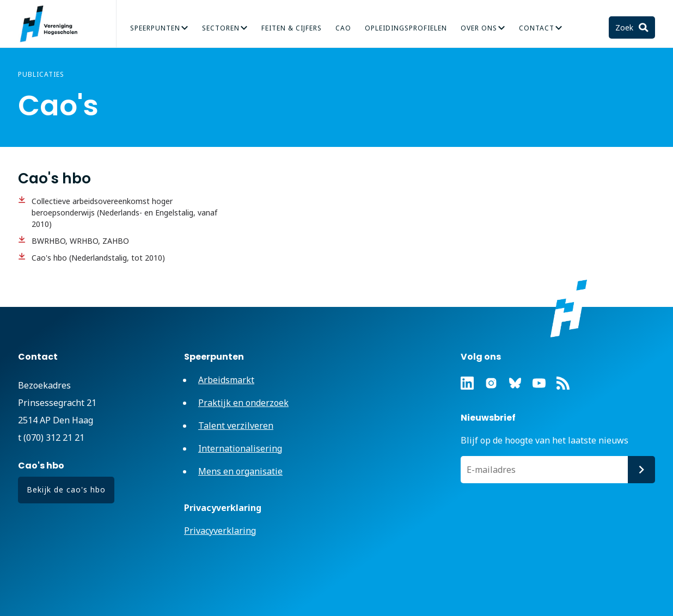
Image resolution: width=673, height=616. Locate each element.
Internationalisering (240, 448)
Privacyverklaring (220, 531)
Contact (537, 28)
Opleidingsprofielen (406, 28)
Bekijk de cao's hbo (66, 489)
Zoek (625, 27)
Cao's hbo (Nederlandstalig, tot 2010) (98, 258)
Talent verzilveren (236, 426)
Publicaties (41, 74)
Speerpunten (155, 28)
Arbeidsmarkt (226, 380)
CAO (343, 28)
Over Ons (479, 28)
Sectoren (221, 28)
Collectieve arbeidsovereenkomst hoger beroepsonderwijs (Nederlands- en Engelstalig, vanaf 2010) (124, 212)
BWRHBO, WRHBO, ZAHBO (80, 241)
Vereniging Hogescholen (53, 24)
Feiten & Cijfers (292, 28)
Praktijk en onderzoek (243, 403)
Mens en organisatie (240, 471)
